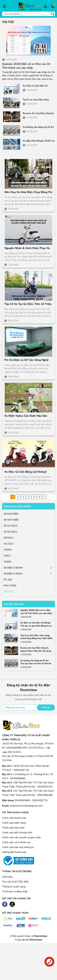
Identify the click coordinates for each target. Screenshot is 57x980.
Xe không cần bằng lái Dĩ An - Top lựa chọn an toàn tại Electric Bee (36, 664)
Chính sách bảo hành (13, 828)
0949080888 (23, 800)
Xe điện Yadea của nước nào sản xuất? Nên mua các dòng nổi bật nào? (26, 416)
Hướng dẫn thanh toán (14, 852)
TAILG (7, 556)
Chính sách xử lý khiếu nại (16, 842)
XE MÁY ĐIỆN (11, 520)
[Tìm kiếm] (53, 14)
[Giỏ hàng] (53, 6)
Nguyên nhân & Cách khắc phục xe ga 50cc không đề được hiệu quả (27, 248)
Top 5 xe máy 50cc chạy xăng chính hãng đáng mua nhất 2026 (36, 637)
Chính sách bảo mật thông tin (18, 847)
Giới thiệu (7, 877)
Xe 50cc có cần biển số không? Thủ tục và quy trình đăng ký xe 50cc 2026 (36, 626)
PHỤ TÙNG (10, 586)
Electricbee (36, 940)
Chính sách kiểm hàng (14, 823)
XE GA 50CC (11, 526)
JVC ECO (8, 544)
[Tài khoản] (46, 6)
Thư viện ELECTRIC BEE (15, 882)
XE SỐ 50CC (11, 532)
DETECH (8, 538)
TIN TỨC (8, 592)
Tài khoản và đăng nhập (15, 892)
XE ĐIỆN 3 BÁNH (13, 568)
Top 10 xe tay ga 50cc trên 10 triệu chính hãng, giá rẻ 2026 (28, 304)
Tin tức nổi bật (14, 604)
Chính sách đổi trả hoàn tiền (17, 833)
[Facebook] (5, 904)
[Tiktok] (12, 904)
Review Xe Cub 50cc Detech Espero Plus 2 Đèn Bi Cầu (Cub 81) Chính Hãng (36, 651)
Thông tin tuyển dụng (14, 887)
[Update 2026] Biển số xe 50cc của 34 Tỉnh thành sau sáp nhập (26, 66)
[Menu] (4, 6)
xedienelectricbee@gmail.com (26, 806)
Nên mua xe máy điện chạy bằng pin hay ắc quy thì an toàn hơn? (28, 192)
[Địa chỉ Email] (28, 707)
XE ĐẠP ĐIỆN (11, 514)
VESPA (8, 562)
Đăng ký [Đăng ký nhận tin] (46, 707)
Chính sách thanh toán (14, 818)
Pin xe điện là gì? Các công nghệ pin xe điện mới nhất (26, 360)
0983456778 (40, 800)
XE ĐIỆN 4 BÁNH (13, 574)
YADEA (8, 550)
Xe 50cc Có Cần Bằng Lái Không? (26, 472)
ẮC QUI (8, 580)
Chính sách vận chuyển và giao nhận (22, 837)
